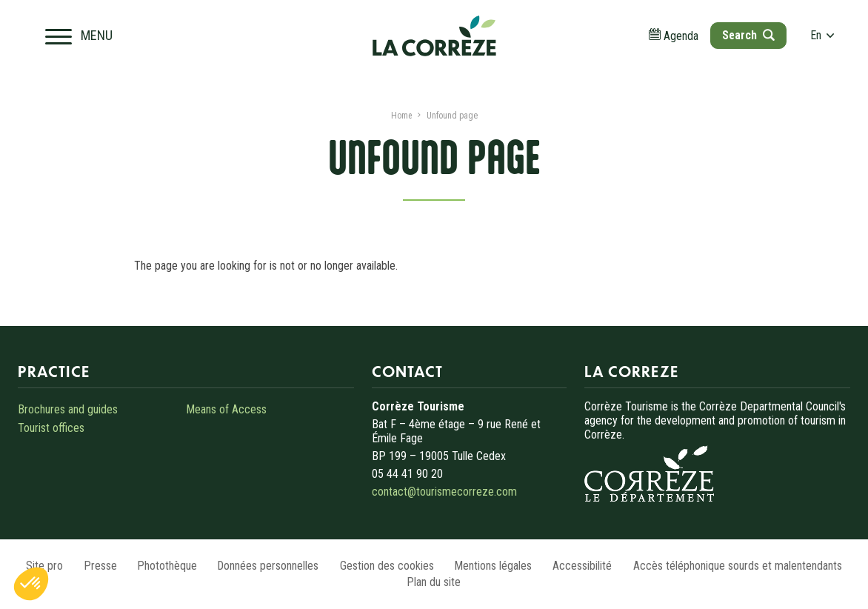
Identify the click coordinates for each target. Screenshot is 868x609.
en (820, 37)
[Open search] (745, 37)
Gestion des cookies (388, 566)
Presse (94, 566)
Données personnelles (267, 566)
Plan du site (434, 582)
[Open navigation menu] (81, 37)
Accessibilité (589, 566)
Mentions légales (497, 566)
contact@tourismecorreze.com (444, 492)
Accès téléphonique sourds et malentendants (746, 566)
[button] (31, 584)
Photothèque (163, 566)
